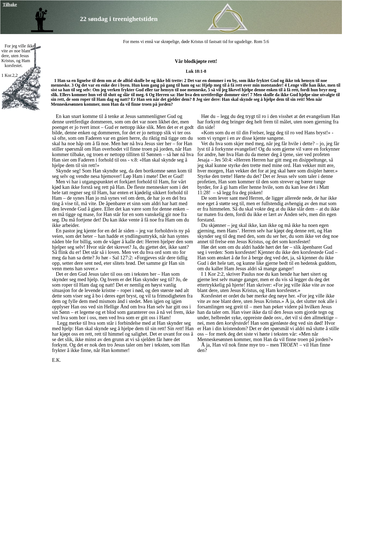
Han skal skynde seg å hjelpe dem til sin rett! (264, 99)
